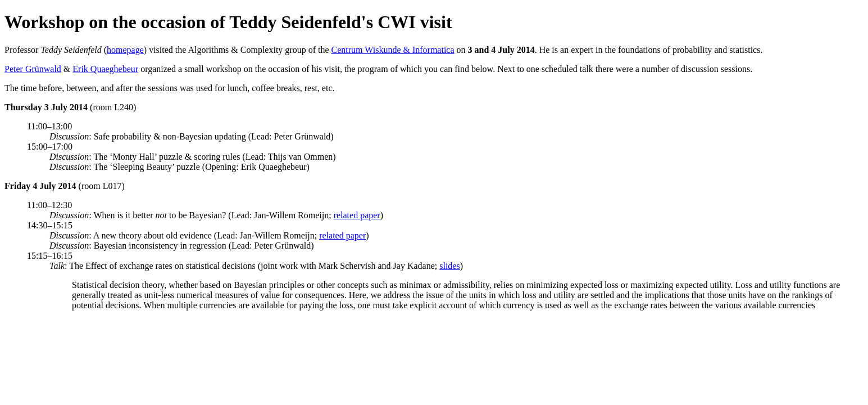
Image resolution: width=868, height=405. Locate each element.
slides (449, 266)
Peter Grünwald (33, 69)
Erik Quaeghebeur (105, 69)
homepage (125, 50)
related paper (357, 215)
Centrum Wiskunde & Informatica (393, 50)
